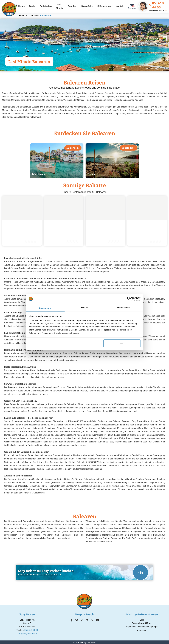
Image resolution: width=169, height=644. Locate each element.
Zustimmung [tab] (45, 308)
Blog (142, 620)
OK (122, 343)
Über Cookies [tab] (124, 307)
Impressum (142, 630)
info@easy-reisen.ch (27, 633)
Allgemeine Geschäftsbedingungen (142, 627)
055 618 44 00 (156, 5)
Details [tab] (85, 307)
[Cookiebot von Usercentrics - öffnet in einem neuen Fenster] (129, 299)
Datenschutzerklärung (142, 623)
